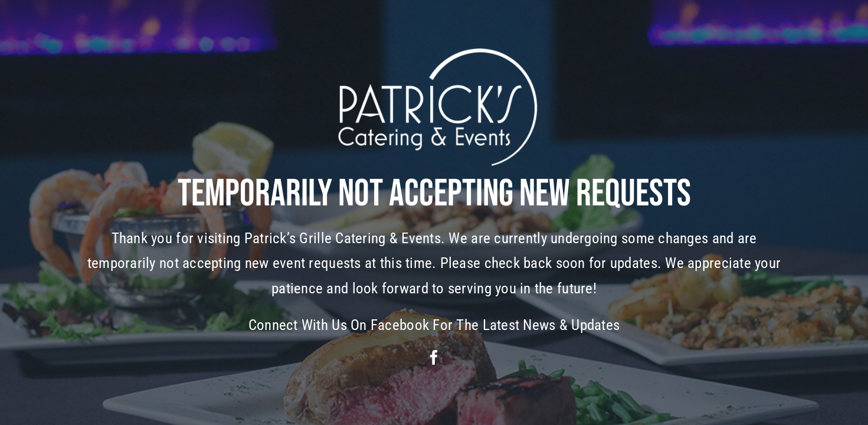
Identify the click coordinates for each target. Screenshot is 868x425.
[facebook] (434, 357)
